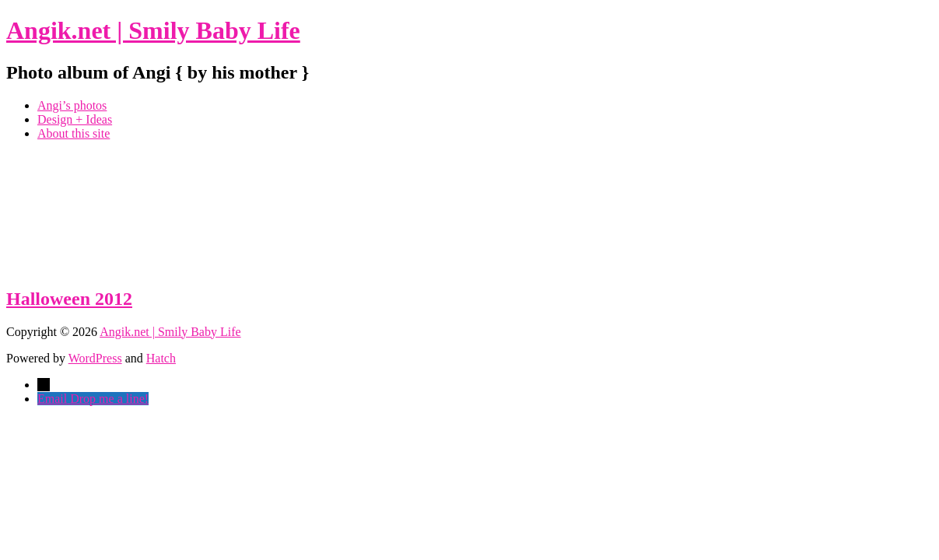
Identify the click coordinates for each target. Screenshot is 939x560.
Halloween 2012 (69, 299)
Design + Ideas (75, 119)
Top (902, 523)
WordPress (95, 358)
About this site (74, 133)
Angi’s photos (72, 105)
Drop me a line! (109, 399)
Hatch (161, 358)
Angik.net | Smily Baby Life (153, 30)
